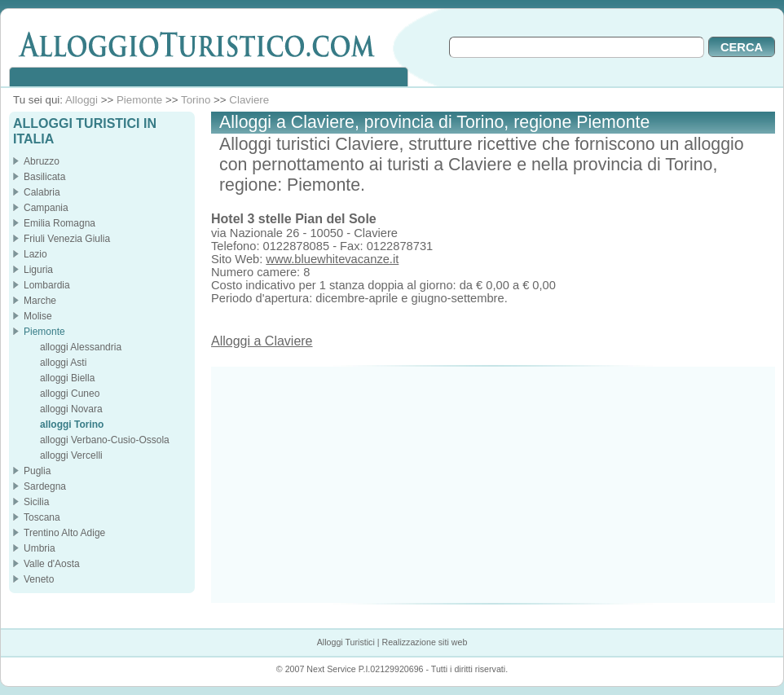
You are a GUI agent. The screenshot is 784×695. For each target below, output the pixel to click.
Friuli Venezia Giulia (67, 239)
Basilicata (44, 177)
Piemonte (139, 100)
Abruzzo (42, 161)
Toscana (42, 517)
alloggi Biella (67, 378)
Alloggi (81, 100)
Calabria (42, 192)
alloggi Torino (72, 424)
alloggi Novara (71, 409)
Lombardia (47, 285)
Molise (38, 316)
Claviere (249, 100)
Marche (40, 301)
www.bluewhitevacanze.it (332, 259)
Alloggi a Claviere (262, 341)
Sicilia (36, 502)
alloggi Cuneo (70, 394)
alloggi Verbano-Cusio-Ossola (105, 440)
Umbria (40, 548)
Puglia (37, 471)
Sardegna (45, 486)
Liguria (38, 270)
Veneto (39, 579)
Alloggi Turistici (346, 642)
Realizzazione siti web (424, 642)
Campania (46, 208)
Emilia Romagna (59, 223)
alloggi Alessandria (81, 347)
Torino (196, 100)
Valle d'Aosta (52, 564)
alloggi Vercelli (71, 455)
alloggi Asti (63, 363)
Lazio (35, 254)
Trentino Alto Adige (64, 533)
